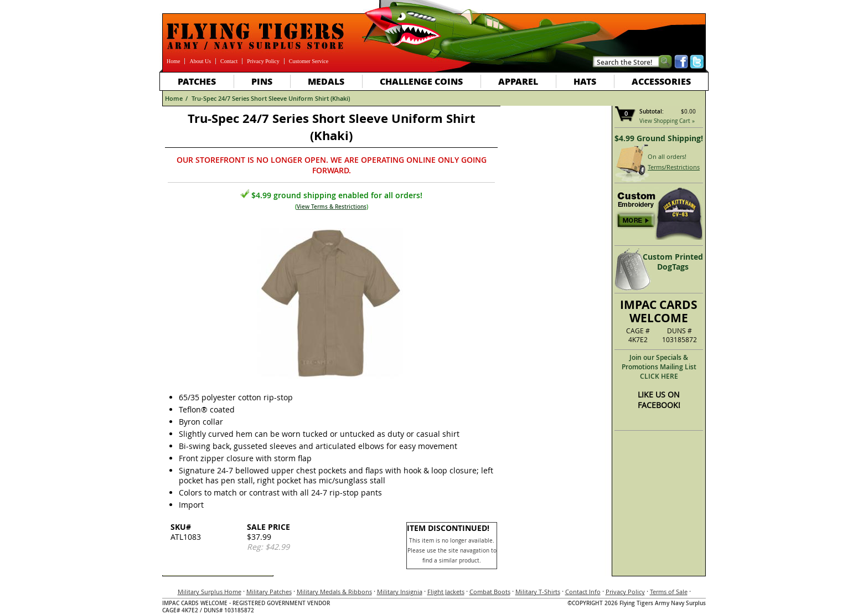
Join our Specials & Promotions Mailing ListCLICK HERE (659, 367)
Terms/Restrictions (674, 167)
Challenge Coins (421, 81)
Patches (197, 81)
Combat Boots (490, 592)
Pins (262, 81)
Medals (326, 81)
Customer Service (309, 61)
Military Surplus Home (210, 592)
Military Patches (269, 592)
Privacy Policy (263, 61)
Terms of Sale (669, 592)
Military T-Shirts (538, 592)
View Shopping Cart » (667, 121)
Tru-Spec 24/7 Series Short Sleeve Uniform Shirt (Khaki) (271, 98)
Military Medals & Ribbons (334, 592)
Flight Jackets (446, 592)
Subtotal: (652, 112)
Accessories (661, 81)
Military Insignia (400, 592)
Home (173, 61)
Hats (585, 81)
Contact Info (583, 592)
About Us (200, 61)
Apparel (518, 81)
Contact (229, 61)
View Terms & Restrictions (332, 207)
